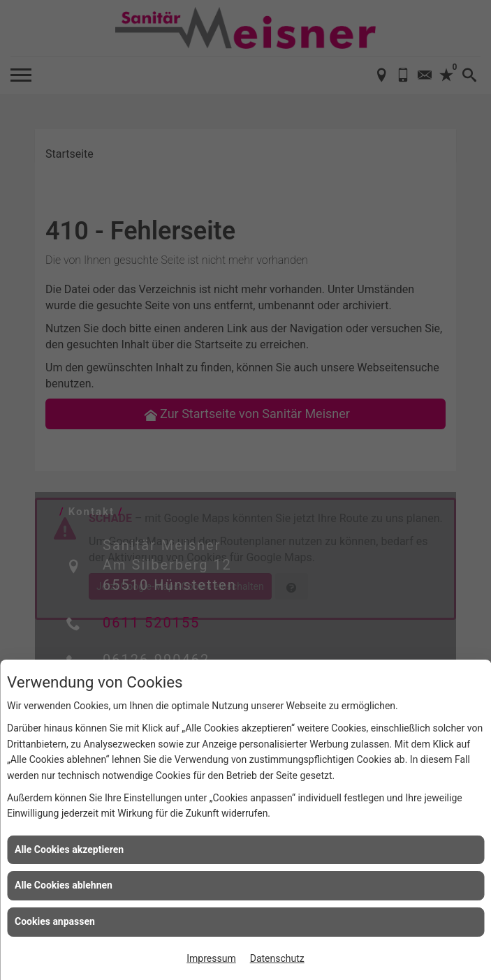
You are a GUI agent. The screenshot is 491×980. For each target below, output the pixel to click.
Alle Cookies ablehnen (64, 885)
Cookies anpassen (55, 921)
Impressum (211, 958)
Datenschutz (277, 958)
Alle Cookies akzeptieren (69, 849)
